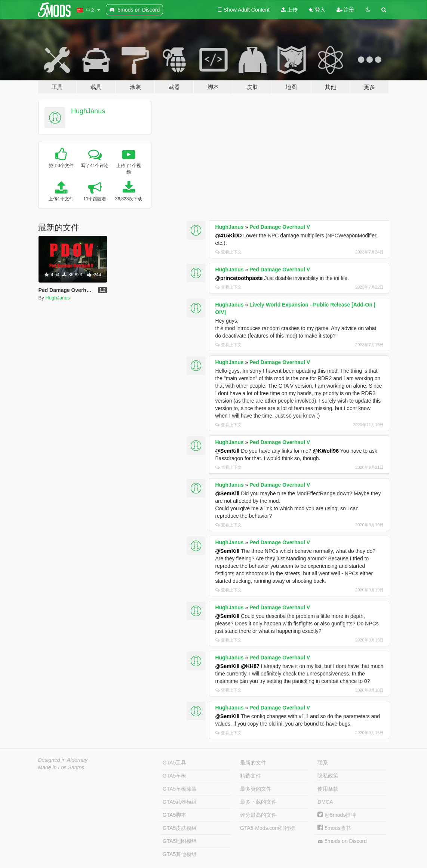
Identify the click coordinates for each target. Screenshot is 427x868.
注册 (345, 10)
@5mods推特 (337, 815)
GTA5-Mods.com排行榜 (268, 828)
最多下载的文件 (258, 802)
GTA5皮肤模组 (180, 828)
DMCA (325, 802)
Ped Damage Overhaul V (280, 227)
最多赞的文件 (256, 789)
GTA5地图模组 (180, 841)
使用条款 (328, 789)
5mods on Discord (342, 841)
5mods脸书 (334, 828)
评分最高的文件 (258, 815)
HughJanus (88, 111)
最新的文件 (253, 763)
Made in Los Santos (61, 767)
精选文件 (251, 776)
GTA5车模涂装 (180, 789)
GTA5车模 (175, 776)
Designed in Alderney (63, 760)
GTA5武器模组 (180, 802)
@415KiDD (228, 236)
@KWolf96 (326, 451)
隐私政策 (328, 776)
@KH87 (250, 666)
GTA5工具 (175, 763)
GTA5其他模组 (180, 854)
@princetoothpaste (239, 278)
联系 (323, 763)
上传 (289, 10)
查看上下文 (228, 252)
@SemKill (227, 451)
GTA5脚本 (175, 815)
